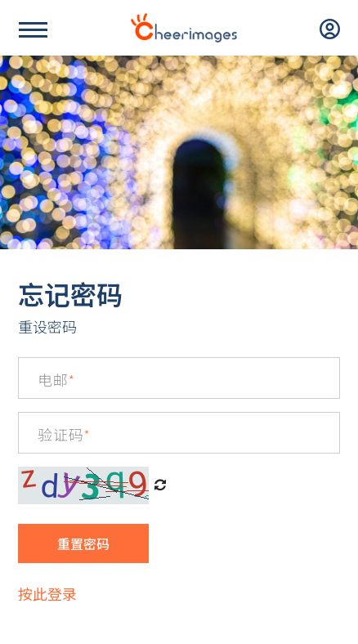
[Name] (33, 30)
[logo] (184, 28)
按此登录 (47, 593)
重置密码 (83, 543)
